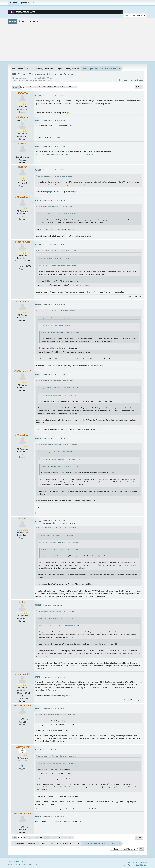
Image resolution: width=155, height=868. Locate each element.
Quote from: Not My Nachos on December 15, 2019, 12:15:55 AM (57, 756)
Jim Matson (23, 117)
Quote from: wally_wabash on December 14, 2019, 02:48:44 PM (60, 626)
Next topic (138, 80)
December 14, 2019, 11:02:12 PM (54, 605)
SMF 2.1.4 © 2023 (15, 864)
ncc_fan (23, 167)
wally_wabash (23, 747)
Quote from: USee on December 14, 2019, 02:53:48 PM (56, 619)
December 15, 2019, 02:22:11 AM (54, 750)
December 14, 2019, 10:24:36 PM (54, 438)
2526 (56, 87)
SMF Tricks (21, 862)
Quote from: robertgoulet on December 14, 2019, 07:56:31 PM (57, 311)
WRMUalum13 (23, 371)
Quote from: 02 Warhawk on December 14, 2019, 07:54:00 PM (57, 251)
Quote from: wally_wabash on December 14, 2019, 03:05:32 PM (57, 611)
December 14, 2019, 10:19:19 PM (54, 374)
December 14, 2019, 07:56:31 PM (54, 245)
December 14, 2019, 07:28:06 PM (54, 96)
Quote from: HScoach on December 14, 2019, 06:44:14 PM (59, 395)
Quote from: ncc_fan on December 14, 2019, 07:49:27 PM (55, 206)
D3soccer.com (54, 137)
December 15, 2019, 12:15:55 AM (54, 709)
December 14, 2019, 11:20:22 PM (54, 677)
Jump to (107, 849)
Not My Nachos (23, 705)
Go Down (16, 87)
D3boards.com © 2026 (138, 862)
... (34, 87)
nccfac (23, 143)
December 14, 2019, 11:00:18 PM (54, 520)
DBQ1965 (23, 93)
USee (23, 519)
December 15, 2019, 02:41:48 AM (54, 816)
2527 (62, 87)
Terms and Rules (134, 865)
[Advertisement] (77, 43)
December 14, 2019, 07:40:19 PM (54, 146)
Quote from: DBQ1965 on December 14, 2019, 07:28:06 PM (56, 176)
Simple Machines (30, 864)
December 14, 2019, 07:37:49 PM (54, 120)
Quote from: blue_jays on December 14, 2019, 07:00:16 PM (56, 380)
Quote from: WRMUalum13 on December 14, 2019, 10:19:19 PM (57, 445)
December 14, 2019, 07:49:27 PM (54, 170)
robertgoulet (23, 242)
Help (125, 865)
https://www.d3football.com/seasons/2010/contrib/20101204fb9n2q (64, 154)
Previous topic (126, 80)
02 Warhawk (23, 197)
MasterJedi (23, 301)
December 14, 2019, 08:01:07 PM (54, 304)
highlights (49, 191)
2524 (44, 87)
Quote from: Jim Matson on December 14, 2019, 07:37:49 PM (56, 715)
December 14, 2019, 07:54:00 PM (54, 200)
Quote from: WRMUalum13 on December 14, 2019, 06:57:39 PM (59, 388)
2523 (38, 87)
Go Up (15, 838)
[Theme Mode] (34, 3)
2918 (71, 87)
